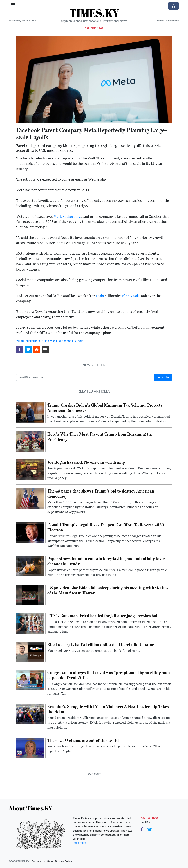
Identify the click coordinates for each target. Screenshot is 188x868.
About (50, 862)
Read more (79, 843)
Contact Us (38, 862)
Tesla (100, 296)
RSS (145, 822)
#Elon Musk (49, 341)
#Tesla (79, 341)
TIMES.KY (94, 13)
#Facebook (66, 341)
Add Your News (94, 28)
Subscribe (163, 377)
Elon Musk (130, 296)
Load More (94, 774)
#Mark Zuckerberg (28, 341)
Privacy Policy (63, 862)
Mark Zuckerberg (67, 217)
